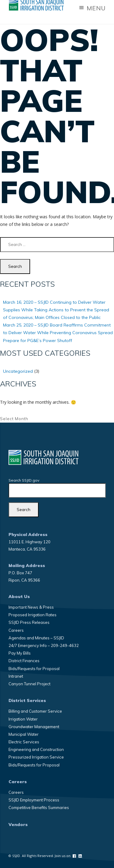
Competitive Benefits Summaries (39, 807)
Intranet (16, 676)
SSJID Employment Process (34, 800)
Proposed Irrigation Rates (33, 615)
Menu (92, 8)
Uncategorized (18, 371)
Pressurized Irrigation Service (36, 757)
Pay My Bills (20, 653)
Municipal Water (24, 734)
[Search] (24, 510)
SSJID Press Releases (29, 622)
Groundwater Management (34, 727)
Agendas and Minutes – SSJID (36, 638)
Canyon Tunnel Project (29, 684)
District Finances (24, 661)
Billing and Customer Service (35, 711)
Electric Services (24, 742)
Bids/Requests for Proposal (34, 669)
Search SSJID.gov (24, 480)
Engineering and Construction (36, 749)
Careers (16, 630)
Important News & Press (31, 607)
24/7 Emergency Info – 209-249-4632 (44, 645)
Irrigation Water (23, 719)
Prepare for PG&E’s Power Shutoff (38, 341)
